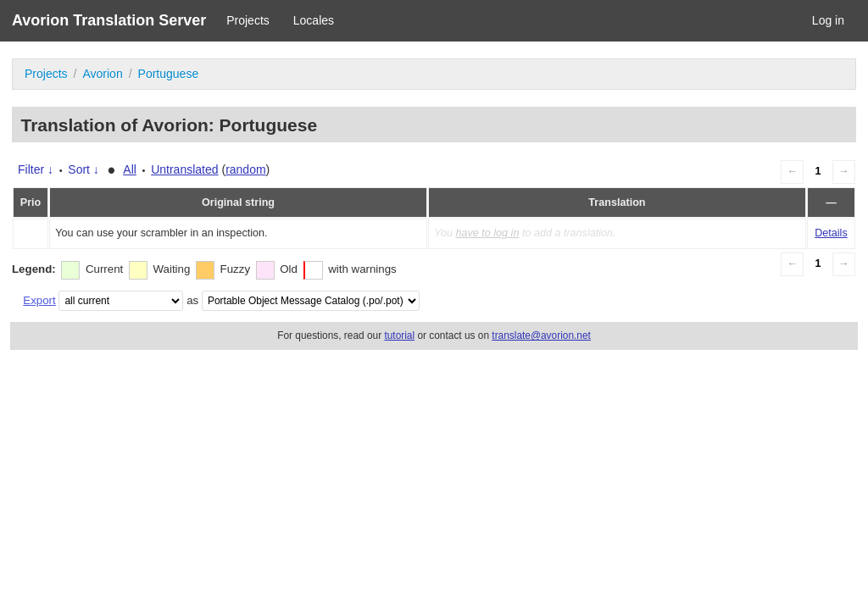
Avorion (102, 74)
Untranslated (184, 169)
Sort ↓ (83, 169)
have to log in (487, 233)
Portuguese (169, 74)
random (245, 169)
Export (39, 300)
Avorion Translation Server (109, 20)
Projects (248, 20)
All (130, 169)
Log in (828, 20)
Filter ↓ (36, 169)
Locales (314, 20)
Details (831, 233)
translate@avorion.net (541, 335)
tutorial (399, 335)
